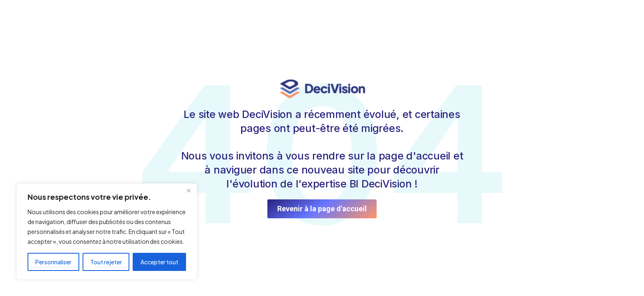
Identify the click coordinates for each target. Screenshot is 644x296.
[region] (107, 231)
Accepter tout (159, 262)
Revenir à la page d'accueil (322, 209)
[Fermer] (189, 190)
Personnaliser (53, 262)
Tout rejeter (106, 262)
